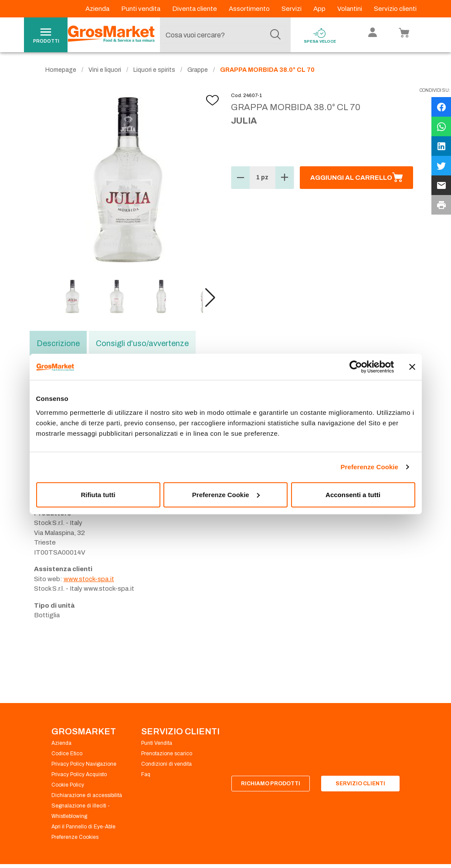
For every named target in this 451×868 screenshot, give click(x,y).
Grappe (198, 70)
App (320, 9)
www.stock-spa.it (89, 579)
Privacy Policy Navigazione (84, 764)
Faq (146, 774)
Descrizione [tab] (58, 343)
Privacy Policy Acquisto (79, 774)
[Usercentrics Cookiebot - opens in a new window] (356, 367)
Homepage (61, 70)
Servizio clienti (395, 9)
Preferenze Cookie (369, 467)
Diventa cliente (195, 9)
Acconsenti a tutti (353, 494)
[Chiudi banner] (412, 367)
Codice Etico (67, 754)
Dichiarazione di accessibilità (87, 795)
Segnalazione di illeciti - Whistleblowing (81, 811)
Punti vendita (141, 9)
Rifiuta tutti (98, 494)
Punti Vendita (157, 743)
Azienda (98, 9)
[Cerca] (275, 35)
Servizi (292, 9)
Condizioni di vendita (166, 764)
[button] (210, 298)
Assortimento (250, 9)
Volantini (350, 9)
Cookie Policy (68, 785)
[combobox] (223, 35)
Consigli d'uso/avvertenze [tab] (142, 343)
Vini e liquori (105, 70)
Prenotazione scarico (167, 754)
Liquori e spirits (154, 70)
